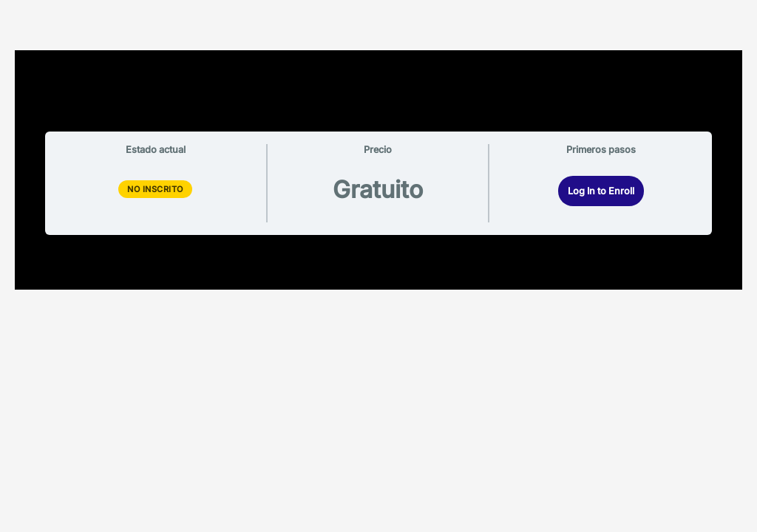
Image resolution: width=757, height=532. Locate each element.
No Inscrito (155, 189)
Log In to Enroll (601, 191)
